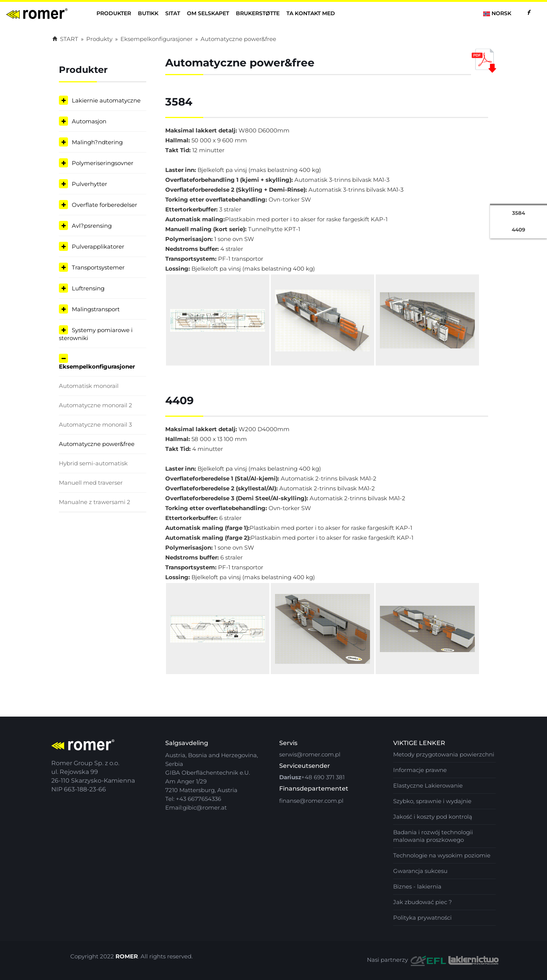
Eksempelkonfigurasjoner (157, 39)
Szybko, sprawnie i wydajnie (432, 801)
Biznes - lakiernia (417, 886)
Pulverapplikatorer (98, 247)
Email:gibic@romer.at (196, 807)
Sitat (173, 13)
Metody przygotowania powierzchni (444, 754)
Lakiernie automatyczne (106, 100)
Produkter (114, 13)
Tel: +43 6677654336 (193, 799)
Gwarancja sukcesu (420, 871)
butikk (148, 13)
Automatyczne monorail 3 (95, 425)
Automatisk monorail (89, 386)
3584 (519, 211)
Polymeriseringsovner (103, 163)
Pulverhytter (89, 184)
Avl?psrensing (92, 226)
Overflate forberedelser (104, 205)
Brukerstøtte (258, 13)
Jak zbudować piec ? (423, 902)
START (65, 39)
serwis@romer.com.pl (310, 754)
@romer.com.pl (322, 801)
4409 (519, 227)
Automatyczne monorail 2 (96, 405)
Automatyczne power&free (238, 39)
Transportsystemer (98, 267)
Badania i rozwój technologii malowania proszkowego (433, 836)
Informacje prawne (420, 770)
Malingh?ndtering (97, 142)
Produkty (99, 39)
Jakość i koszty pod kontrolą (433, 817)
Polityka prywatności (422, 918)
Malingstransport (96, 309)
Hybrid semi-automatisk (93, 463)
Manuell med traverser (91, 483)
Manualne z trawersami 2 (95, 502)
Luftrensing (88, 288)
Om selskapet (208, 13)
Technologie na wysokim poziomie (442, 855)
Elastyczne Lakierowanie (428, 785)
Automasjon (89, 121)
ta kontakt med (311, 13)
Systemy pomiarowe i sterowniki (96, 334)
